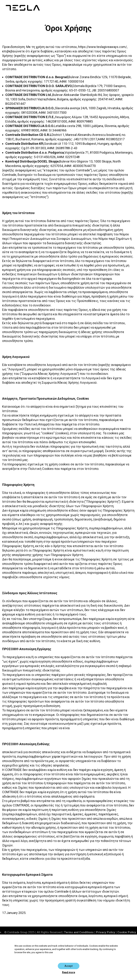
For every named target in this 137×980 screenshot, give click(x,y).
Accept (69, 966)
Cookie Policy (127, 932)
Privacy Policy (106, 932)
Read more (69, 972)
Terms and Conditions (79, 932)
